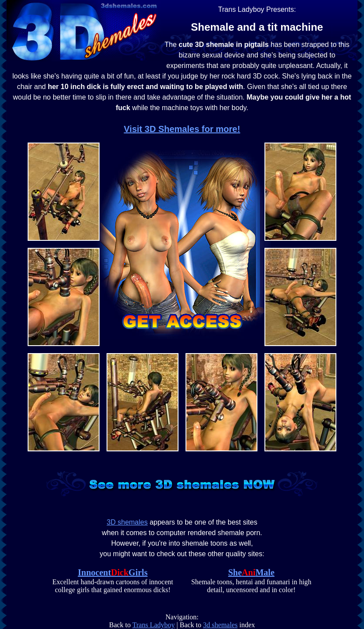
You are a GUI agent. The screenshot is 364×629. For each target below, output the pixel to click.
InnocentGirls (113, 572)
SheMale (251, 572)
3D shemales (127, 522)
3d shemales (220, 625)
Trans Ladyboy (154, 625)
